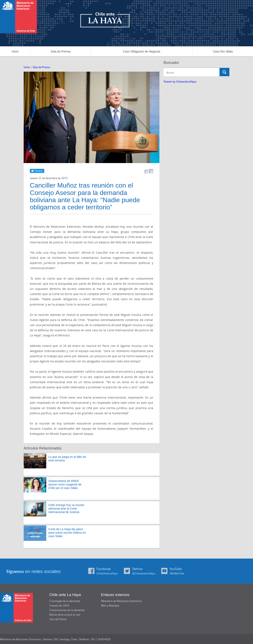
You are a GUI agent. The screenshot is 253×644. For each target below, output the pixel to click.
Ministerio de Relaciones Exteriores (121, 601)
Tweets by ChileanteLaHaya (180, 82)
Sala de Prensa (60, 51)
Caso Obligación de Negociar (142, 51)
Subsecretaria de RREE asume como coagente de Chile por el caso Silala (65, 484)
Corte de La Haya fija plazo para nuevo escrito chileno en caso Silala (67, 533)
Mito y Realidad (110, 606)
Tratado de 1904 (59, 606)
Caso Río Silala (223, 51)
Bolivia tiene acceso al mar (65, 615)
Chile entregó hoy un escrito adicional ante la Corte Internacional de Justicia (66, 509)
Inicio (15, 51)
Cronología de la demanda (65, 601)
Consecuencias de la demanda (67, 610)
